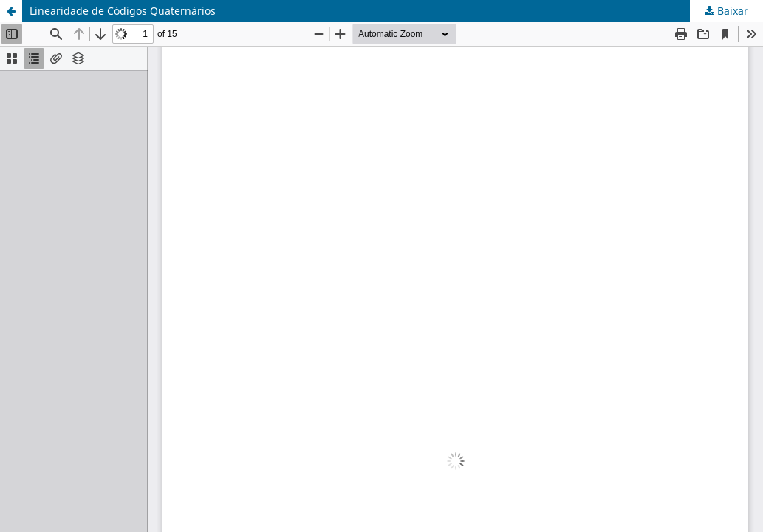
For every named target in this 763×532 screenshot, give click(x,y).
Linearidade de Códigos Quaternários (123, 11)
